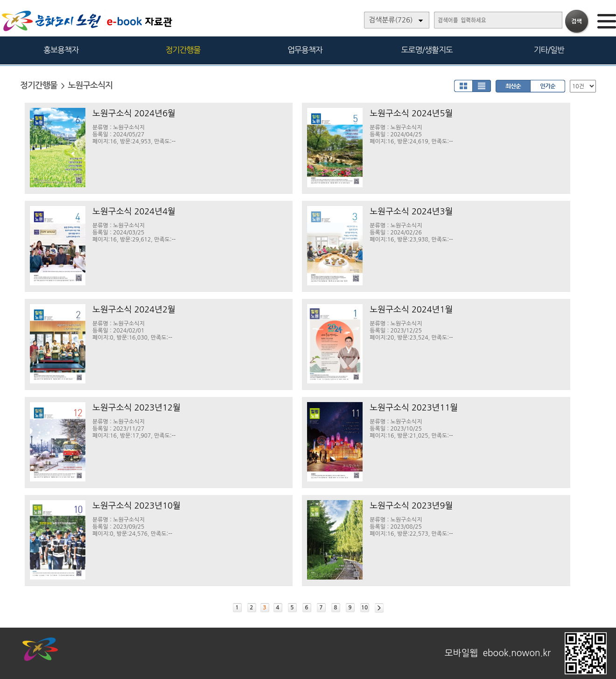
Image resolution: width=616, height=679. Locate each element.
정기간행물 (183, 50)
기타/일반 (549, 50)
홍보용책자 (61, 50)
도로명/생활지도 (427, 50)
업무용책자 (305, 50)
